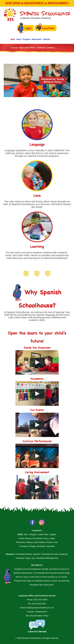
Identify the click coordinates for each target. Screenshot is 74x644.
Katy (56, 554)
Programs (26, 39)
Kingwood (63, 554)
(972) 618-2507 (39, 604)
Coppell (52, 534)
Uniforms (46, 39)
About (19, 39)
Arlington (33, 534)
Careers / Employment (37, 612)
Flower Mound (25, 538)
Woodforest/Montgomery (47, 558)
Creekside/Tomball (23, 554)
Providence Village (27, 546)
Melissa (30, 542)
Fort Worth (37, 538)
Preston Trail (52, 542)
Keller (52, 538)
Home (13, 39)
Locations (45, 28)
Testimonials (41, 48)
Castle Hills (43, 534)
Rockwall (41, 546)
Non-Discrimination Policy (37, 616)
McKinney (21, 542)
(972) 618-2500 (40, 600)
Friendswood (47, 554)
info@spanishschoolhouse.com (40, 608)
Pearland (20, 558)
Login (25, 28)
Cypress (36, 554)
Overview (14, 48)
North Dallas (39, 542)
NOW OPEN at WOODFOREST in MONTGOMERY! (37, 3)
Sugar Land (30, 558)
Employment (37, 39)
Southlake (50, 546)
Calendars (51, 48)
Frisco (46, 538)
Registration (24, 48)
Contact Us (15, 55)
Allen (26, 534)
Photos (32, 48)
